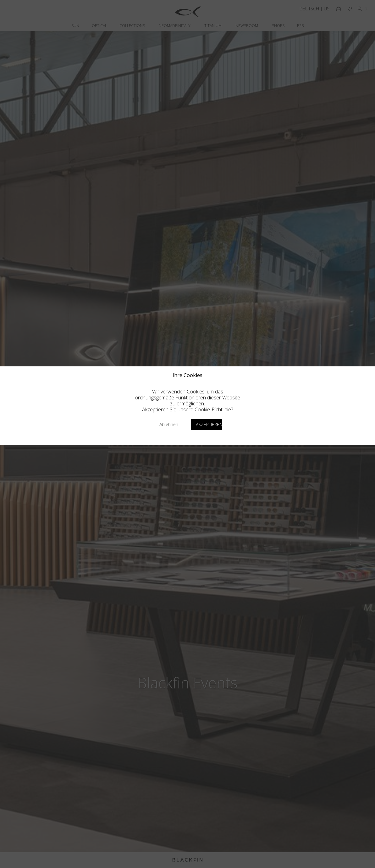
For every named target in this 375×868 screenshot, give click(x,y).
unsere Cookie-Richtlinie (204, 409)
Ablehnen (169, 424)
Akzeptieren (209, 424)
